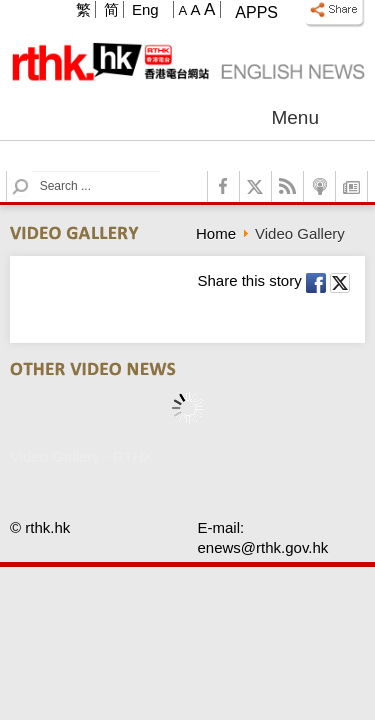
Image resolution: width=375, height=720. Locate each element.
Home (216, 233)
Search (32, 171)
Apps (256, 12)
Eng (145, 9)
